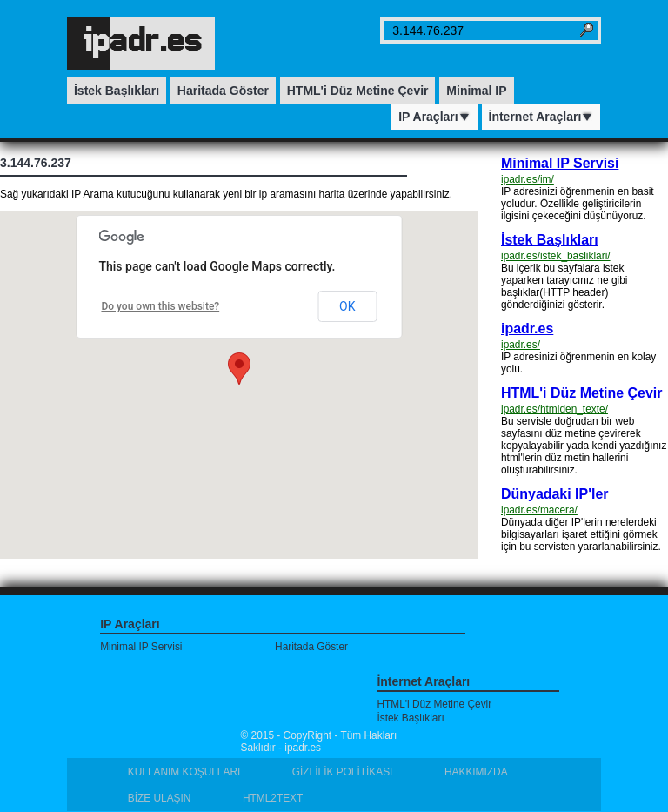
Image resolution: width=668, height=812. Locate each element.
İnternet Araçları (541, 117)
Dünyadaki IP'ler (555, 494)
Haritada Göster (223, 91)
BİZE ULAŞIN (160, 798)
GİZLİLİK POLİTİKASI (343, 772)
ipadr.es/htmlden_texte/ (554, 409)
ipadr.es (527, 329)
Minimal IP (476, 91)
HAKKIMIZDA (476, 772)
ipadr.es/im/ (528, 179)
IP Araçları (434, 117)
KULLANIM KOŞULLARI (184, 772)
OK (347, 306)
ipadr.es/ (521, 345)
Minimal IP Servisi (560, 163)
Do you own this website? (160, 306)
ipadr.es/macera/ (539, 510)
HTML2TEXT (273, 798)
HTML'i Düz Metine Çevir (358, 91)
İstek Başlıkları (117, 91)
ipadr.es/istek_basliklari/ (556, 256)
